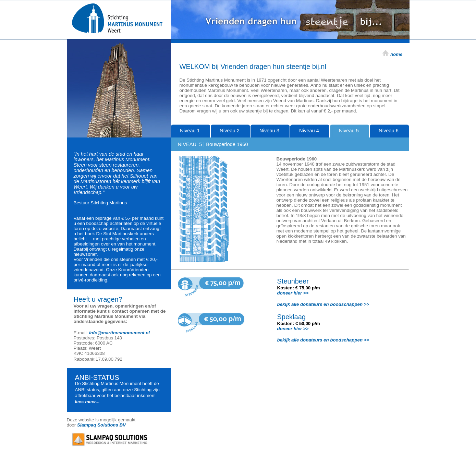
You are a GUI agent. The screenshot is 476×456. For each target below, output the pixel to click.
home (396, 54)
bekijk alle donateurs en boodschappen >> (323, 304)
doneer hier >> (293, 293)
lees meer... (87, 402)
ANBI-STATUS (97, 377)
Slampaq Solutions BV (101, 425)
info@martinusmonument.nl (119, 333)
